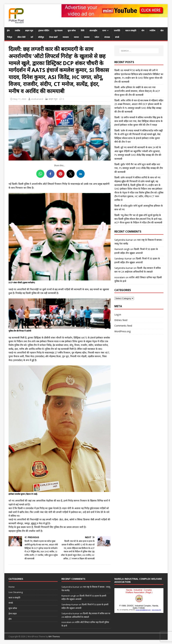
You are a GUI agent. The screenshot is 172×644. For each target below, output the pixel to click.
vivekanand (37, 99)
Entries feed (121, 320)
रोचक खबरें (53, 37)
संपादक (107, 37)
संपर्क (117, 37)
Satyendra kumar (124, 240)
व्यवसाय (66, 37)
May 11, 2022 (20, 99)
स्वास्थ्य (87, 37)
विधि (82, 31)
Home (12, 587)
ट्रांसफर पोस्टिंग (44, 31)
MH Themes (54, 637)
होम (8, 31)
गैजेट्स (10, 37)
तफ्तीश (17, 31)
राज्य (104, 31)
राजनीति (117, 31)
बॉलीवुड (41, 37)
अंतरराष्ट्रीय (93, 31)
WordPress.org (122, 331)
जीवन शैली (21, 37)
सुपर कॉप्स (72, 31)
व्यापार (76, 37)
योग (143, 31)
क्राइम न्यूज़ (29, 31)
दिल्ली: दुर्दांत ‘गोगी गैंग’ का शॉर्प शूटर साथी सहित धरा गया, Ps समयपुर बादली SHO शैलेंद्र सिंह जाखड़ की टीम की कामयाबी (139, 168)
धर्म (32, 37)
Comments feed (123, 326)
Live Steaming (16, 592)
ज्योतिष (152, 31)
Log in (118, 315)
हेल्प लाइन (13, 614)
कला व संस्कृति (131, 31)
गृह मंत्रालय (58, 31)
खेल (162, 31)
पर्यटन (97, 37)
